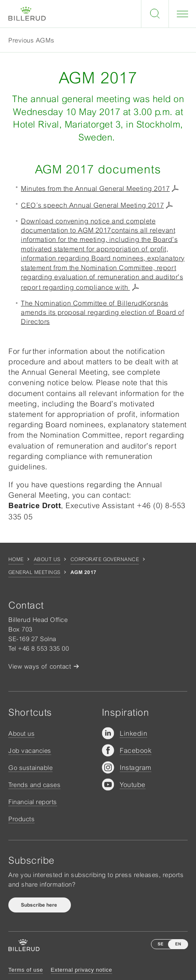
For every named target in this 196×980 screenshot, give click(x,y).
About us (47, 559)
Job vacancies (30, 751)
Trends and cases (34, 785)
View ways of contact (40, 666)
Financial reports (33, 802)
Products (21, 819)
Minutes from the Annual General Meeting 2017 (95, 188)
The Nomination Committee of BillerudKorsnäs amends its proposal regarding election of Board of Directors (102, 312)
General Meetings (34, 572)
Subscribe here (40, 905)
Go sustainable (30, 768)
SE (161, 944)
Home (16, 559)
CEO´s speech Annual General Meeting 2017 (92, 205)
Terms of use (26, 970)
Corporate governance (105, 559)
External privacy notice (82, 970)
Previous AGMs (31, 40)
